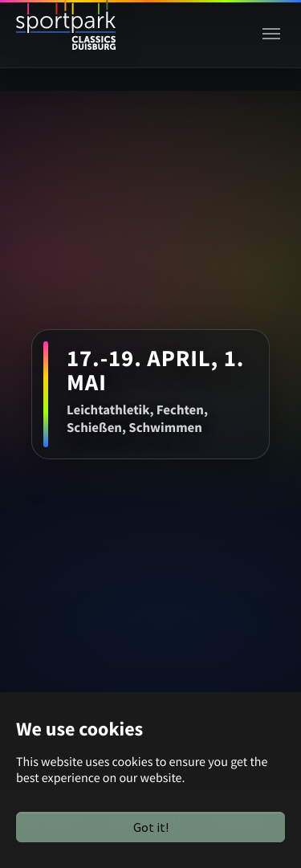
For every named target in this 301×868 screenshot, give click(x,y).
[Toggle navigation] (271, 34)
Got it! (151, 827)
